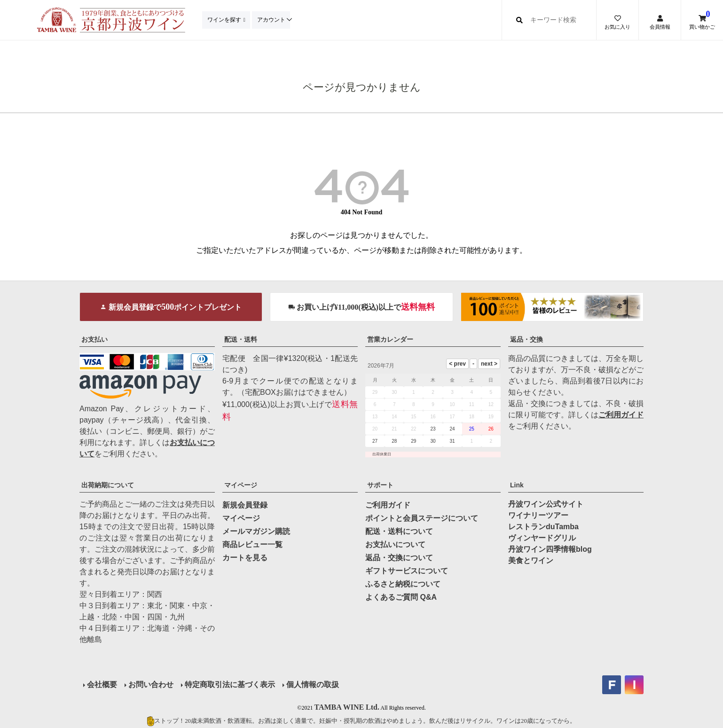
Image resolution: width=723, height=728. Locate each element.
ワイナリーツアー (538, 515)
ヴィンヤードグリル (542, 538)
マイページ (241, 485)
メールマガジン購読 (256, 531)
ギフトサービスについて (407, 571)
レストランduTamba (543, 527)
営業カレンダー (390, 339)
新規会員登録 (245, 505)
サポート (380, 485)
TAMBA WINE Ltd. (347, 707)
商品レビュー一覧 (252, 544)
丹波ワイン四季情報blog (550, 549)
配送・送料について (399, 531)
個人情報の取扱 (313, 685)
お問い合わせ (151, 685)
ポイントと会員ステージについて (422, 518)
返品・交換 (527, 339)
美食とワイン (531, 560)
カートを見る (245, 558)
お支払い (94, 339)
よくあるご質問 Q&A (401, 597)
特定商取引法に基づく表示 (230, 685)
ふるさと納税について (403, 584)
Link (517, 485)
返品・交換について (399, 558)
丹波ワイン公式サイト (546, 504)
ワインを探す (225, 20)
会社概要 (102, 685)
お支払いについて (395, 544)
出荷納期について (108, 485)
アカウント (273, 20)
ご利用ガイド (621, 415)
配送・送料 (241, 339)
